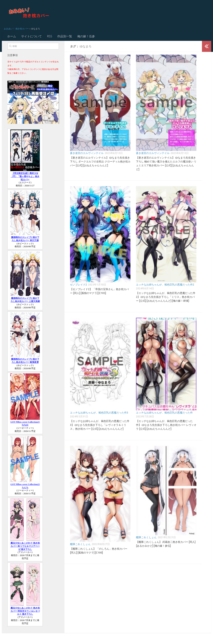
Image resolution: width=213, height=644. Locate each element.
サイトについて (32, 36)
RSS (50, 36)
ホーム (12, 36)
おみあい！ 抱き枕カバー (16, 29)
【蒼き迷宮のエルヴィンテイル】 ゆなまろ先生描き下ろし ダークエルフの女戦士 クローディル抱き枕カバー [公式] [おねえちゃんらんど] (100, 162)
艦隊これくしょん (80, 544)
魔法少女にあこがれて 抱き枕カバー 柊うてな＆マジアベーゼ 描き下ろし (25, 546)
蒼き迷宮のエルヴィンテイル (87, 153)
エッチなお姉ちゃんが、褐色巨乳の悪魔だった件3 (99, 413)
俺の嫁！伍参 (86, 36)
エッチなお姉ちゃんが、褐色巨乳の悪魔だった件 (164, 413)
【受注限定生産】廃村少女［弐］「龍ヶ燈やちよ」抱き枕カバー (25, 176)
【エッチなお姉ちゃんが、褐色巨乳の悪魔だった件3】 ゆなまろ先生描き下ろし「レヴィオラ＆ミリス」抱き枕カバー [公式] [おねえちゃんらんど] (100, 425)
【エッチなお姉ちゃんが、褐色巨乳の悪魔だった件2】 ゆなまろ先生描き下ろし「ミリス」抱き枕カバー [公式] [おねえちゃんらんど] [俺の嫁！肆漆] (166, 297)
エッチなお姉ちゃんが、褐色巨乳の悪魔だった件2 (165, 285)
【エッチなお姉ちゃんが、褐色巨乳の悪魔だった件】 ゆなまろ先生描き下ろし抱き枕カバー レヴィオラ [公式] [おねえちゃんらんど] (166, 425)
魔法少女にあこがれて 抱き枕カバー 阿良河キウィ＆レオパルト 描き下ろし (25, 611)
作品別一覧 (65, 36)
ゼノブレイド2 (78, 285)
